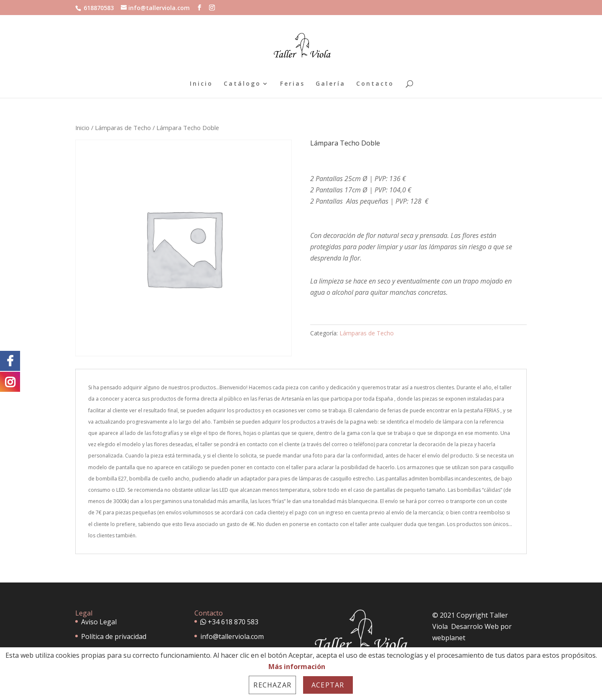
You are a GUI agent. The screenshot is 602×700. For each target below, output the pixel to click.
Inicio (201, 84)
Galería (330, 84)
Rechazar (272, 685)
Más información (297, 667)
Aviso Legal (99, 622)
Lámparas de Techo (123, 128)
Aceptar (328, 685)
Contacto (375, 84)
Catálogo (242, 84)
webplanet (449, 638)
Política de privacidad (114, 636)
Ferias (292, 84)
